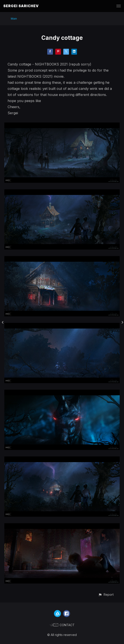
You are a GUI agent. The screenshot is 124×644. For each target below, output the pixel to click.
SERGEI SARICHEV (21, 6)
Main (14, 19)
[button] (106, 595)
